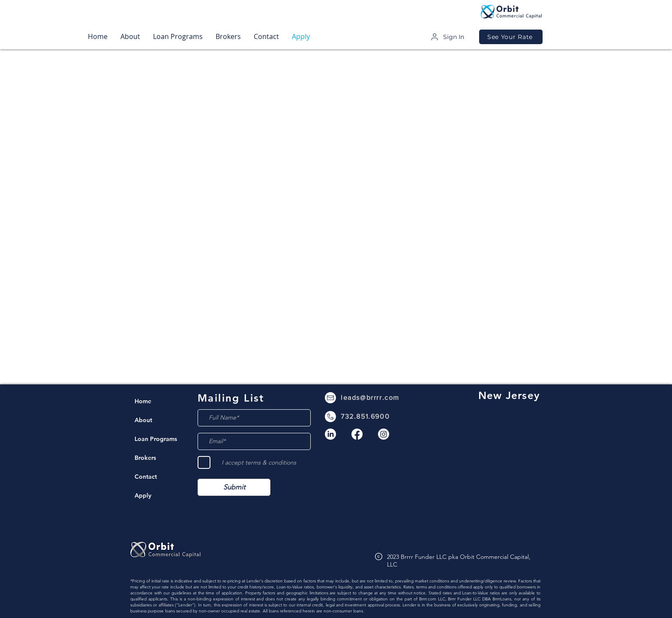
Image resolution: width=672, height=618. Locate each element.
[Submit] (234, 487)
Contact (146, 477)
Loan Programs (156, 439)
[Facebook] (357, 434)
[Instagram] (384, 434)
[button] (130, 37)
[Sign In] (447, 37)
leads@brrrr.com (370, 397)
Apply (143, 495)
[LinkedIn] (330, 434)
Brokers (145, 458)
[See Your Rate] (511, 37)
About (143, 420)
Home (143, 401)
